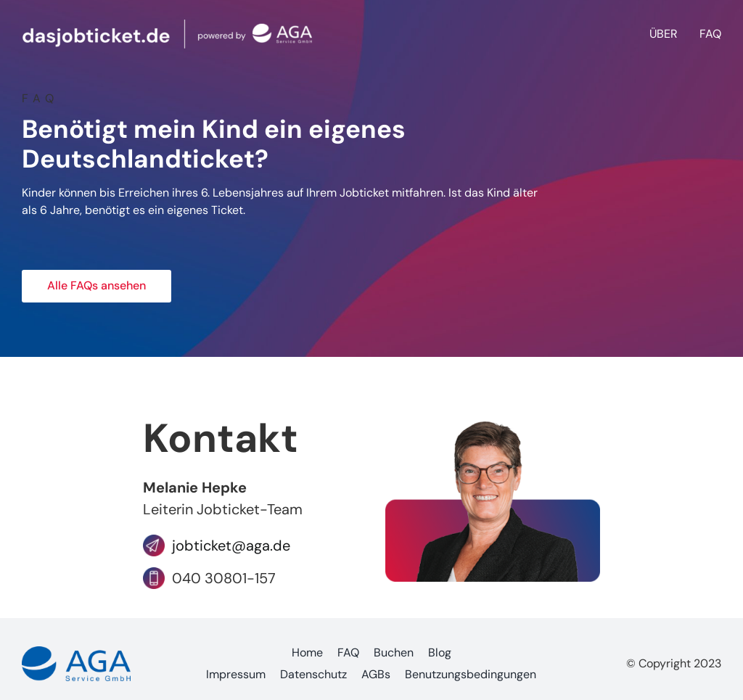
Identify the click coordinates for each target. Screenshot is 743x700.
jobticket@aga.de (227, 545)
